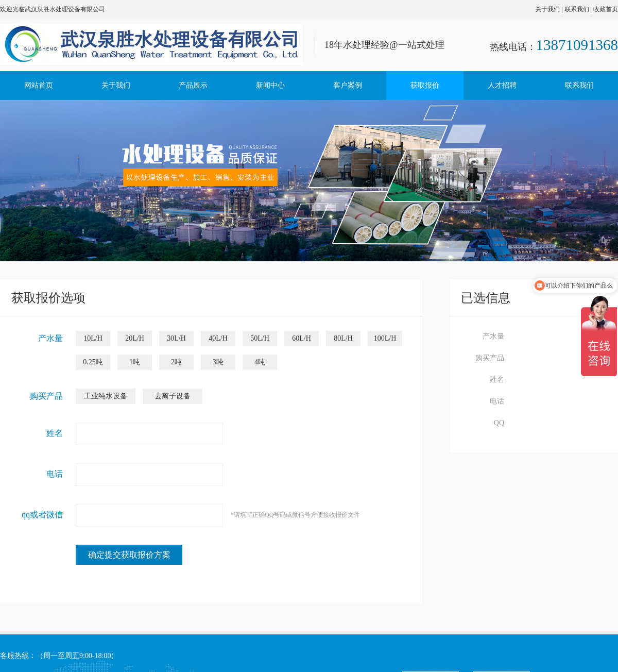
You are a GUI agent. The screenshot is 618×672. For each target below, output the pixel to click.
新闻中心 (270, 85)
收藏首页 (606, 9)
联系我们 (577, 9)
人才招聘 (502, 85)
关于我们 (547, 9)
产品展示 (193, 85)
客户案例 (348, 85)
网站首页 (39, 85)
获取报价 (425, 85)
